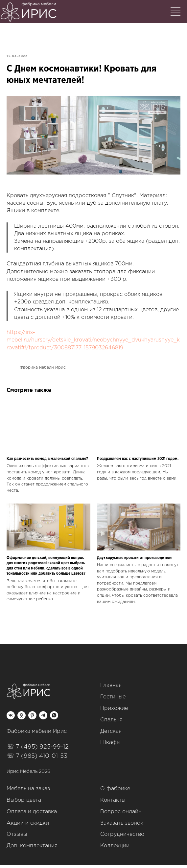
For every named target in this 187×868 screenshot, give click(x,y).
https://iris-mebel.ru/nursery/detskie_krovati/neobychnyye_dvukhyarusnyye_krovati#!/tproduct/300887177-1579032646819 (93, 342)
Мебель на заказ (28, 792)
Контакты (113, 804)
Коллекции (115, 849)
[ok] (22, 718)
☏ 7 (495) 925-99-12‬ (38, 750)
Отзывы (17, 838)
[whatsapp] (54, 718)
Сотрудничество (122, 838)
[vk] (11, 718)
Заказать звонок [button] (122, 826)
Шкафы (110, 746)
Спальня (111, 723)
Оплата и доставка (32, 815)
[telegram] (43, 718)
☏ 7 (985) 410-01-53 (37, 759)
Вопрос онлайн (121, 815)
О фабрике (115, 792)
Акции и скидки (28, 826)
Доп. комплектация (32, 849)
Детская (111, 734)
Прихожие (114, 712)
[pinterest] (32, 718)
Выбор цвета (24, 804)
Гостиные (113, 700)
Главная (111, 689)
